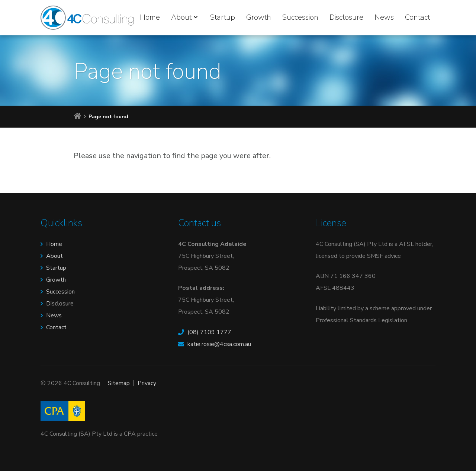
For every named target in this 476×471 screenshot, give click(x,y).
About (181, 17)
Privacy (147, 383)
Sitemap (119, 383)
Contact (417, 17)
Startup (223, 17)
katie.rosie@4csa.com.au (219, 344)
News (384, 17)
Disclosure (346, 17)
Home (150, 17)
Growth (259, 17)
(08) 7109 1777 (209, 332)
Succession (300, 17)
